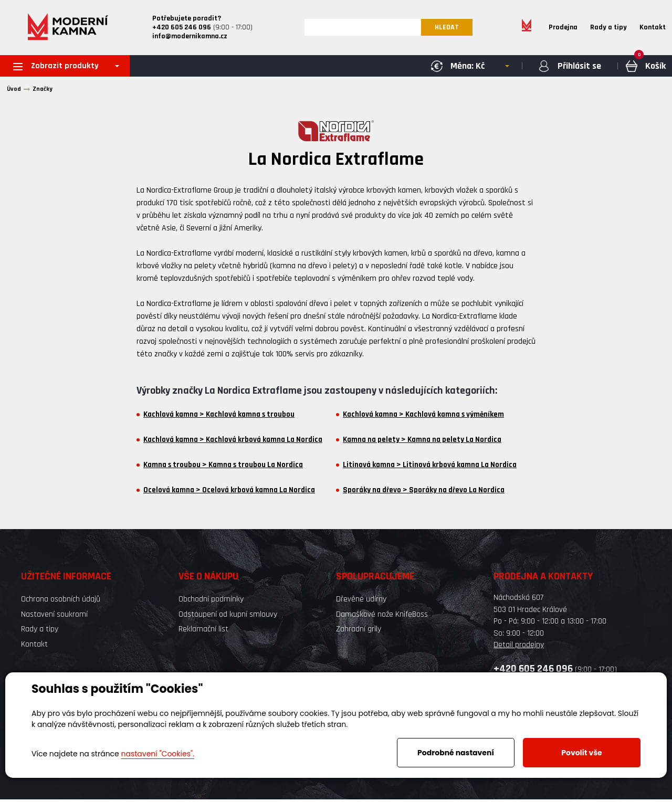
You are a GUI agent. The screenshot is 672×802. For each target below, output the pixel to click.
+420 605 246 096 (533, 671)
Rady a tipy (608, 28)
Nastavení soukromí (54, 616)
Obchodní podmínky (211, 602)
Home (527, 28)
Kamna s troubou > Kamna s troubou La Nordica (223, 468)
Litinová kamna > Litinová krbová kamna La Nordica (430, 468)
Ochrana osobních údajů (61, 602)
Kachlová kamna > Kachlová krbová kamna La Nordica (233, 442)
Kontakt (653, 28)
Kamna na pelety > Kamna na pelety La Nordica (422, 442)
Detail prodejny (519, 647)
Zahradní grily (359, 632)
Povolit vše (581, 753)
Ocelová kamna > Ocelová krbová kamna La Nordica (229, 493)
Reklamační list (203, 632)
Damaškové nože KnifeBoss (382, 616)
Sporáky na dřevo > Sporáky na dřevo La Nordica (424, 493)
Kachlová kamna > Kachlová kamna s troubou (219, 417)
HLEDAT (449, 28)
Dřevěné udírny (361, 602)
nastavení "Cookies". (158, 754)
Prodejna (563, 28)
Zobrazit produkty (60, 68)
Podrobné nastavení (456, 753)
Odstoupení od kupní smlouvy (228, 616)
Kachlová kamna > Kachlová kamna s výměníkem (423, 417)
